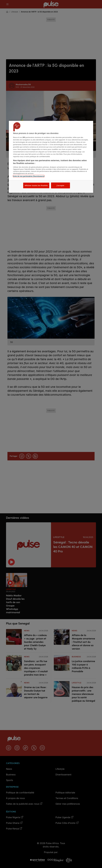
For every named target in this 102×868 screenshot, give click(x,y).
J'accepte (60, 185)
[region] (51, 157)
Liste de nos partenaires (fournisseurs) (29, 176)
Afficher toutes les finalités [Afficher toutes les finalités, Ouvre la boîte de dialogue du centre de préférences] (36, 185)
